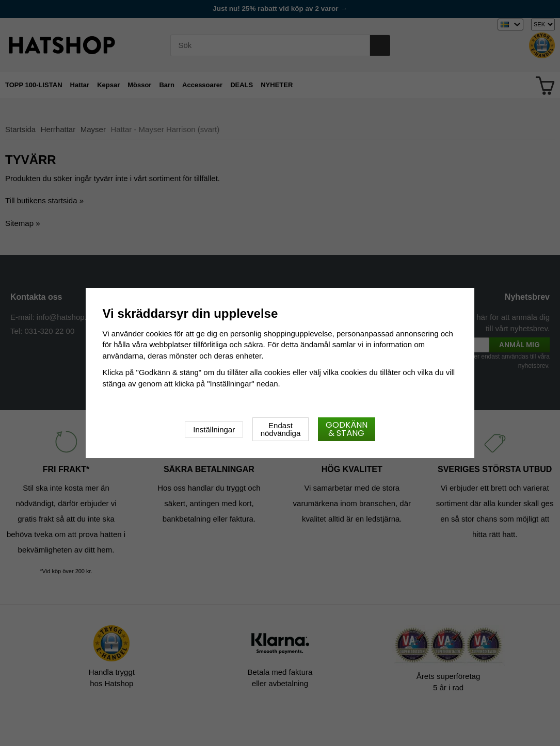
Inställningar (214, 429)
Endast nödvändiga (281, 429)
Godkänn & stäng (347, 429)
